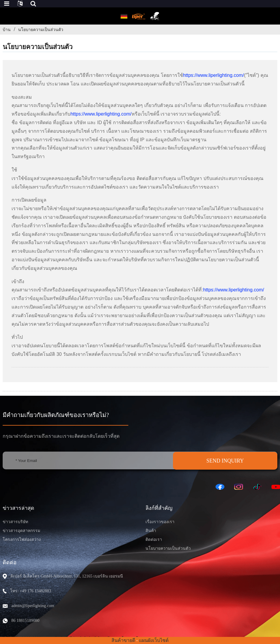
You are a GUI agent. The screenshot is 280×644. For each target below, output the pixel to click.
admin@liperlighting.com (33, 606)
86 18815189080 (25, 621)
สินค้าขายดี (123, 640)
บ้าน (7, 30)
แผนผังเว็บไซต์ (154, 640)
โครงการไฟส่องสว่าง (22, 540)
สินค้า (151, 531)
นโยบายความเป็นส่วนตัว (41, 30)
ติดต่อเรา (154, 540)
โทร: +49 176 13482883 (30, 591)
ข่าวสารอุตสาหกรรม (21, 531)
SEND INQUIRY (225, 461)
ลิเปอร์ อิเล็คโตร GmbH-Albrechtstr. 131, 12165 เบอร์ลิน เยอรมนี (67, 576)
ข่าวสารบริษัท (15, 522)
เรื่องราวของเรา (160, 522)
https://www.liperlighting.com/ (213, 75)
